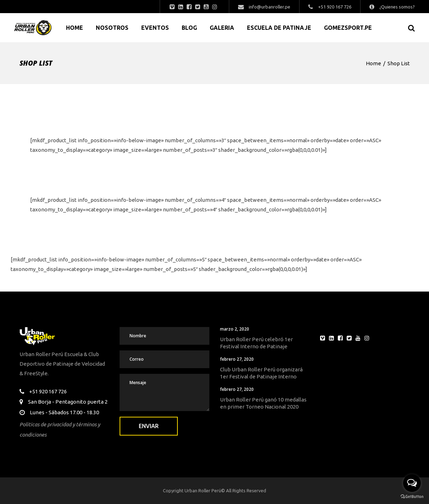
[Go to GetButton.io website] (412, 497)
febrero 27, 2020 (237, 359)
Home (373, 63)
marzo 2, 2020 (235, 329)
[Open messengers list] (412, 483)
